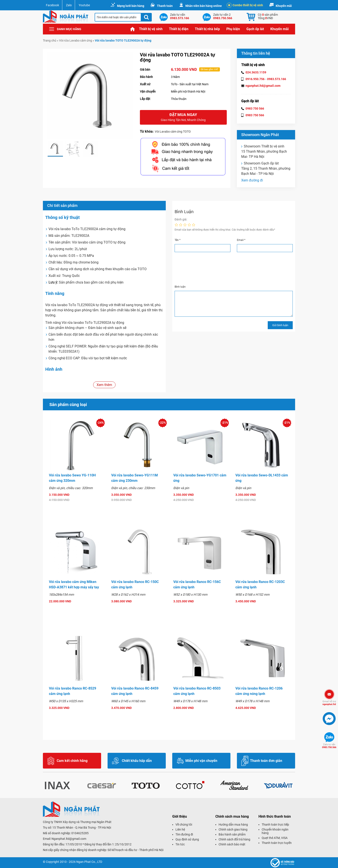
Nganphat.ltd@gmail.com (69, 839)
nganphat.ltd (329, 703)
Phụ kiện (233, 29)
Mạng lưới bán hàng (131, 6)
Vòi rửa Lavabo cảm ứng (76, 40)
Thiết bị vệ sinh (151, 29)
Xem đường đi (252, 180)
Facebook (52, 5)
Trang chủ (133, 29)
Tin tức (180, 844)
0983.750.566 (329, 746)
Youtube (84, 5)
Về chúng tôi (184, 825)
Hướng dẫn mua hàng (233, 825)
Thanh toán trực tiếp (275, 825)
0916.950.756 (255, 79)
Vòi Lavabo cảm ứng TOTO (173, 132)
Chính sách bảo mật (232, 844)
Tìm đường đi (184, 834)
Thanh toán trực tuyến (277, 843)
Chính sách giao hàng (233, 829)
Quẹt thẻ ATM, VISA (275, 838)
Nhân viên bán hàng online (204, 6)
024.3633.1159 (256, 72)
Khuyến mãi (284, 6)
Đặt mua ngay (183, 117)
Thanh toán (165, 6)
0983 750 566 (255, 108)
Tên (178, 240)
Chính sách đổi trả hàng (234, 839)
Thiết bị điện (179, 29)
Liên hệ (180, 829)
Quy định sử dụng (187, 839)
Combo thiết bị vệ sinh (246, 5)
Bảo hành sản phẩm (232, 834)
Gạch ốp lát (255, 29)
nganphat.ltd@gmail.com (263, 86)
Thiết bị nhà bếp (207, 29)
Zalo (69, 5)
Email (241, 240)
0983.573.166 (277, 79)
